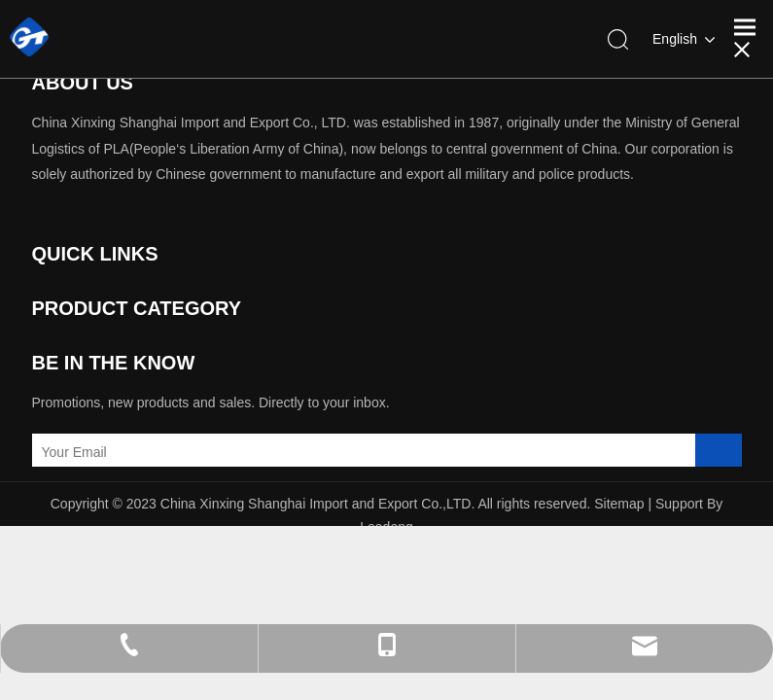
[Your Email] (117, 452)
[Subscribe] (719, 452)
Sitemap (619, 504)
